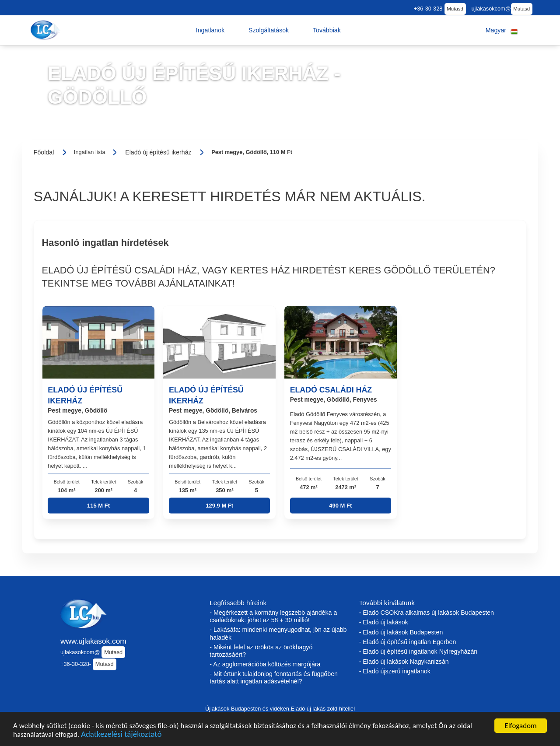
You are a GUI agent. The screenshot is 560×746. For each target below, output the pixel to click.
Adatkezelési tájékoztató (121, 735)
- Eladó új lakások (384, 622)
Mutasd (455, 9)
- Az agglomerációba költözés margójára (265, 664)
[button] (210, 30)
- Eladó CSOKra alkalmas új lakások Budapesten (427, 613)
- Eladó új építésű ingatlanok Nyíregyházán (418, 651)
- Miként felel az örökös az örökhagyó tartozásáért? (261, 651)
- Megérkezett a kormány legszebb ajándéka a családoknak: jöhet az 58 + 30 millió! (273, 616)
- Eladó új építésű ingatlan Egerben (408, 642)
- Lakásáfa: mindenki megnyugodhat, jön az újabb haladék (278, 633)
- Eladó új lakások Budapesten (401, 632)
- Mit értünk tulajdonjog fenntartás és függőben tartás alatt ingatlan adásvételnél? (274, 678)
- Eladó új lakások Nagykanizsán (404, 662)
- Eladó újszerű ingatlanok (395, 671)
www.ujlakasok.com (93, 641)
